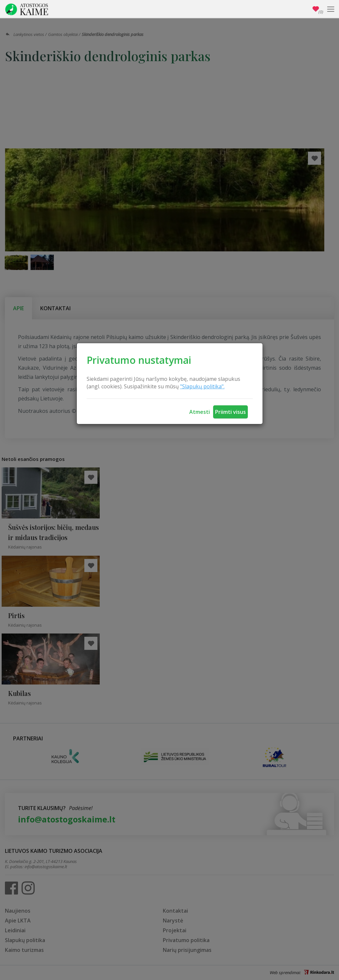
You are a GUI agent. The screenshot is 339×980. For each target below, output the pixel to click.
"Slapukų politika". (202, 386)
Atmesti (200, 412)
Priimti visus (230, 412)
